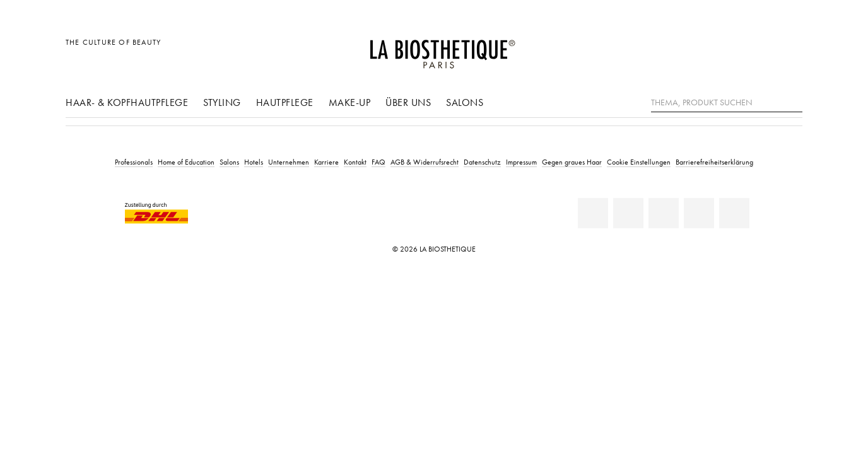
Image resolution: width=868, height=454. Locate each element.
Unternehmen (289, 162)
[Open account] (761, 49)
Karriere (326, 162)
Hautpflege (285, 102)
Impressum (521, 162)
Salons (465, 102)
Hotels (254, 162)
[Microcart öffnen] (789, 49)
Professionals (134, 162)
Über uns (408, 102)
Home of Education (186, 162)
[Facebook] (628, 213)
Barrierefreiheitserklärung (714, 162)
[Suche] (793, 101)
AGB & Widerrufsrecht (425, 162)
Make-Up (350, 102)
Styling (222, 102)
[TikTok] (734, 213)
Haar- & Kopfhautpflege (127, 102)
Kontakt (355, 162)
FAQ (378, 162)
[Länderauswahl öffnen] (732, 49)
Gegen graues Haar (572, 162)
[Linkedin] (593, 213)
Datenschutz (482, 162)
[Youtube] (664, 213)
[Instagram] (699, 213)
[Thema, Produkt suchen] (727, 103)
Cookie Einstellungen (639, 162)
